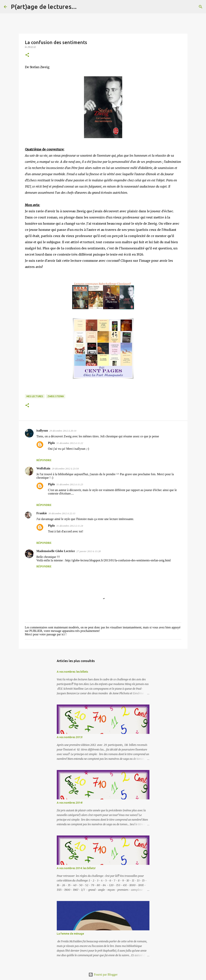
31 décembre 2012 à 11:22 (70, 443)
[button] (27, 55)
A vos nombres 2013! (70, 737)
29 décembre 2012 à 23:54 (65, 469)
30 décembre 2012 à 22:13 (62, 513)
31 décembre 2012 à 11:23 (70, 484)
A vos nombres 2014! (70, 803)
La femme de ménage (70, 934)
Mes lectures (35, 396)
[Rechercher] (82, 7)
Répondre (44, 460)
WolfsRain (43, 468)
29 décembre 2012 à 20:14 (63, 431)
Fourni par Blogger (103, 974)
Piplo (52, 443)
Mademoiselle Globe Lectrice (56, 551)
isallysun (42, 431)
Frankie (42, 513)
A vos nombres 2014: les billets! (76, 868)
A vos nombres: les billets (72, 672)
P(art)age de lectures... (44, 7)
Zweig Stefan (56, 396)
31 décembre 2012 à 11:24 (70, 526)
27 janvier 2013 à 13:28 (89, 551)
